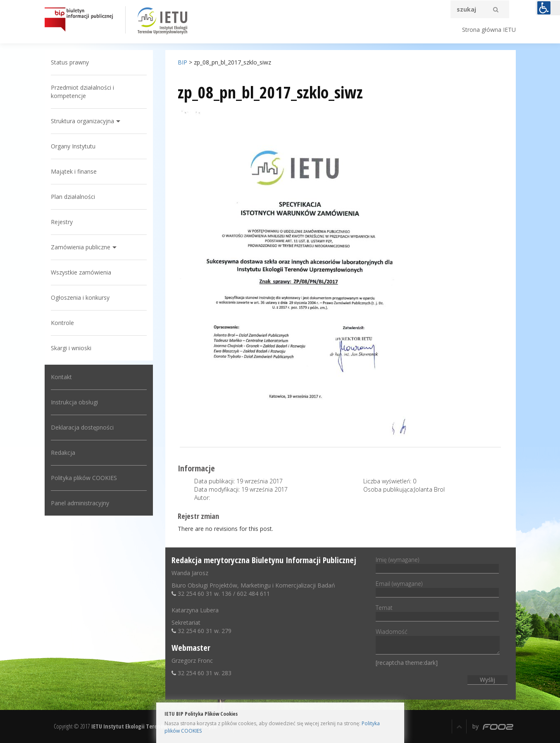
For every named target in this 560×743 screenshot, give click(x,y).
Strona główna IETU (489, 30)
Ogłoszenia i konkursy (80, 297)
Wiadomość (438, 642)
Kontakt (61, 377)
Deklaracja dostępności (82, 427)
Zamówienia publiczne (81, 247)
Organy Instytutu (73, 146)
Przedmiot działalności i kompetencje (82, 92)
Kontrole (62, 323)
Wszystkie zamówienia (81, 272)
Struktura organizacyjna (82, 121)
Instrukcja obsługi (74, 402)
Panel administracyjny (80, 503)
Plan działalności (73, 197)
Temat (437, 612)
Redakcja (63, 453)
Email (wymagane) (437, 588)
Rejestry (62, 222)
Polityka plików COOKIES (84, 478)
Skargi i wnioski (71, 348)
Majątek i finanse (74, 171)
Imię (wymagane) (437, 564)
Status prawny (70, 62)
